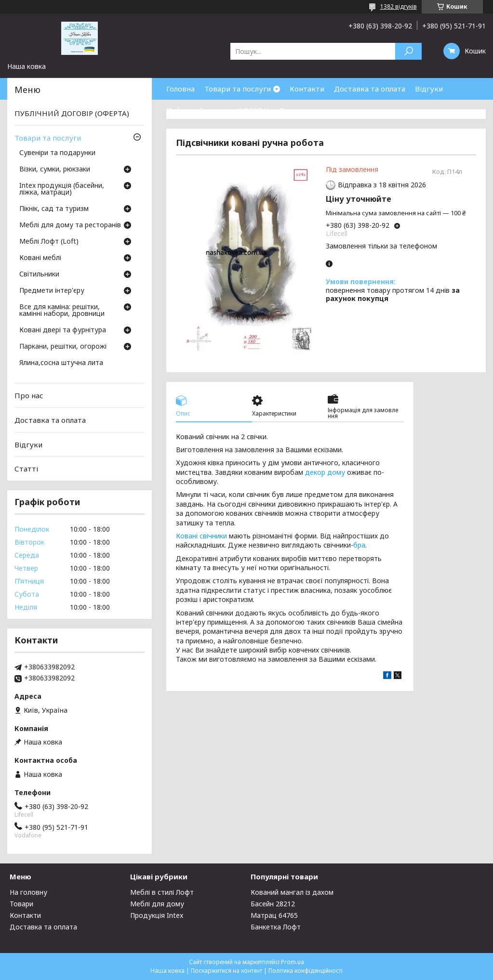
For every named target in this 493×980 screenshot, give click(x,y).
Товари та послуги (238, 89)
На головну (28, 892)
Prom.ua (293, 962)
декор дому (325, 472)
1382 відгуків (399, 7)
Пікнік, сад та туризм (54, 209)
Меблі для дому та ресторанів (70, 225)
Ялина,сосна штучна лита (61, 363)
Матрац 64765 (274, 915)
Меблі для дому (157, 904)
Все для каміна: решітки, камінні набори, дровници (62, 311)
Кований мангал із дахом (292, 892)
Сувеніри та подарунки (57, 153)
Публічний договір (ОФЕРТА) (218, 110)
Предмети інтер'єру (52, 291)
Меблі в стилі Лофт (162, 892)
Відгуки (429, 89)
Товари (21, 904)
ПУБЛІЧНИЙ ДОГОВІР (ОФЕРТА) (72, 113)
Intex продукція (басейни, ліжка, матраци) (62, 189)
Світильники (39, 274)
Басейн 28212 (273, 904)
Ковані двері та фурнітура (63, 330)
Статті (26, 469)
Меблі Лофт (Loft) (49, 242)
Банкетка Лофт (276, 927)
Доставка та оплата (370, 89)
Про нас (293, 110)
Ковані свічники (201, 536)
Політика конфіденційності (306, 971)
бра (359, 545)
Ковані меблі (40, 258)
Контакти (307, 89)
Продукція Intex (157, 915)
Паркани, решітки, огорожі (63, 347)
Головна (180, 89)
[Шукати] (408, 51)
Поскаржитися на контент (227, 971)
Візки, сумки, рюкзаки (55, 170)
